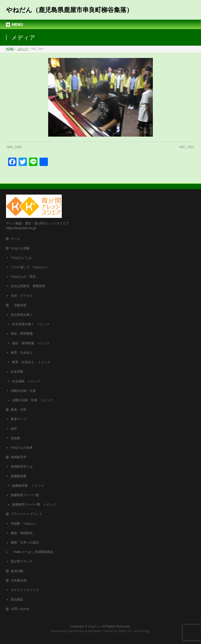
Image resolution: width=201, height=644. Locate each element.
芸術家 (15, 438)
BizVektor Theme (101, 631)
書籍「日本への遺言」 (28, 543)
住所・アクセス (22, 296)
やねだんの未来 (22, 448)
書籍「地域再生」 (25, 533)
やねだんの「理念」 (25, 277)
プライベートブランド (26, 514)
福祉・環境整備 (22, 334)
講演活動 (17, 571)
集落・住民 (20, 410)
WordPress (77, 631)
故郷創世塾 (19, 476)
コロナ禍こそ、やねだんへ (30, 267)
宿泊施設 (17, 599)
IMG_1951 (187, 147)
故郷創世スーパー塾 (25, 495)
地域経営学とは (22, 466)
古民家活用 (19, 581)
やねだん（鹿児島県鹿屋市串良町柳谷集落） (69, 10)
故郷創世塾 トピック (28, 486)
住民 (14, 429)
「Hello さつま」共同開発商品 (32, 552)
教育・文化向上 (22, 353)
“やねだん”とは (21, 258)
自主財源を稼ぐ (22, 315)
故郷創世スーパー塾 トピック (34, 505)
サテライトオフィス (25, 590)
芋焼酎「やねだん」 (25, 524)
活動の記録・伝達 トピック (32, 400)
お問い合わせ (20, 609)
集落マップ (19, 419)
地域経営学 (19, 457)
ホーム (15, 239)
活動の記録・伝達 (23, 391)
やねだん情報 (20, 248)
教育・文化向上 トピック (31, 362)
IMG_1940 (14, 147)
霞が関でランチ (22, 561)
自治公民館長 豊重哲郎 (28, 286)
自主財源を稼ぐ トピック (31, 324)
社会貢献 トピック (26, 381)
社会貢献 (17, 372)
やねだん (94, 626)
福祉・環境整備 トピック (31, 343)
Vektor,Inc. (126, 631)
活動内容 (20, 305)
